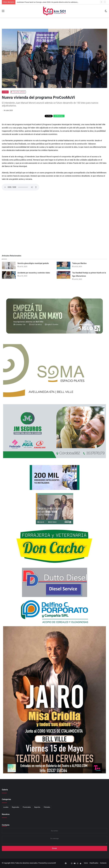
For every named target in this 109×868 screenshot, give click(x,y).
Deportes (37, 807)
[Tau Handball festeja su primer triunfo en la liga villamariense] (64, 275)
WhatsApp (59, 116)
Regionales (16, 807)
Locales (5, 92)
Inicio (86, 863)
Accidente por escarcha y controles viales (34, 273)
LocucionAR (52, 863)
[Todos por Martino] (64, 265)
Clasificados (94, 863)
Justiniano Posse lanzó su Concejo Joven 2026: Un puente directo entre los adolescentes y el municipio (54, 2)
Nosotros (6, 814)
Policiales (47, 807)
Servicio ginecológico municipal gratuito (33, 263)
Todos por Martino (79, 263)
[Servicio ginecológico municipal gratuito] (9, 265)
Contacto (6, 825)
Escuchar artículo (18, 92)
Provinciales (27, 807)
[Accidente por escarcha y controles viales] (9, 275)
